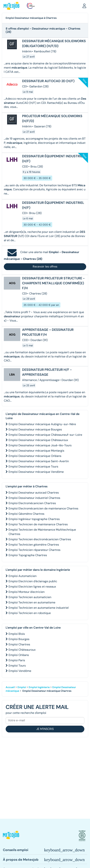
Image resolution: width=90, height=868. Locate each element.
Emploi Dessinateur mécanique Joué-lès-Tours (40, 445)
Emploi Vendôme (20, 671)
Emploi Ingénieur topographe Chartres (34, 519)
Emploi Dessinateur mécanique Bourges (35, 429)
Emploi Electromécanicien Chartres (32, 503)
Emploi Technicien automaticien (30, 597)
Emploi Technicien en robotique (30, 613)
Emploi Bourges (19, 639)
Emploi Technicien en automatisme (32, 602)
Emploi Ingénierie (39, 687)
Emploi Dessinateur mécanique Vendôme (36, 472)
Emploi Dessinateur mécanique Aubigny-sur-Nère (42, 424)
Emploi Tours (17, 666)
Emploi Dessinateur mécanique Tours (33, 466)
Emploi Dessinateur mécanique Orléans (35, 456)
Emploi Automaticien (23, 576)
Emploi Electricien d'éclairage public (33, 581)
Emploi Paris (17, 660)
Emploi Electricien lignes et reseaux (32, 587)
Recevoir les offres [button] (45, 266)
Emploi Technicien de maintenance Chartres (38, 524)
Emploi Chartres (19, 644)
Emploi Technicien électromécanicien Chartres (40, 539)
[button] (84, 6)
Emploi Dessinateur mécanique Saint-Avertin (39, 461)
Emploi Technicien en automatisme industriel (39, 608)
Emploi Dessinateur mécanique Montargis (36, 451)
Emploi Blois (17, 634)
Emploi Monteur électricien (27, 592)
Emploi (22, 687)
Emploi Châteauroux (22, 650)
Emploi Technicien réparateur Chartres (35, 550)
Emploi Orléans (19, 655)
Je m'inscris (45, 729)
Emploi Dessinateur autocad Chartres (34, 493)
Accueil (10, 687)
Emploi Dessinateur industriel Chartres (34, 498)
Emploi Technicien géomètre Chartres (34, 545)
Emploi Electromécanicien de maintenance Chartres (43, 508)
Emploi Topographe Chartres (28, 555)
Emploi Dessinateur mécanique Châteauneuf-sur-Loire (45, 435)
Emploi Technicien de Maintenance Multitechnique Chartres (42, 532)
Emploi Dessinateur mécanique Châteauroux (38, 440)
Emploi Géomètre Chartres (26, 514)
